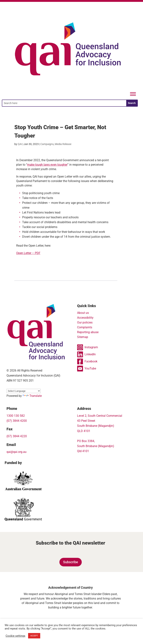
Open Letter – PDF (28, 253)
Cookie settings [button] (15, 636)
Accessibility (85, 318)
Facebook (87, 361)
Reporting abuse (88, 332)
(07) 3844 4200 (17, 421)
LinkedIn (86, 354)
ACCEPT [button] (34, 636)
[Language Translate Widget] (24, 391)
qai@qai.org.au (16, 452)
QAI (20, 144)
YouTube (87, 369)
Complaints (85, 327)
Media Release (63, 144)
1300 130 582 (16, 416)
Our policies (85, 322)
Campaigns (47, 144)
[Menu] (133, 94)
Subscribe (71, 562)
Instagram (88, 347)
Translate (32, 396)
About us (83, 313)
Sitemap (83, 337)
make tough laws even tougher (47, 165)
